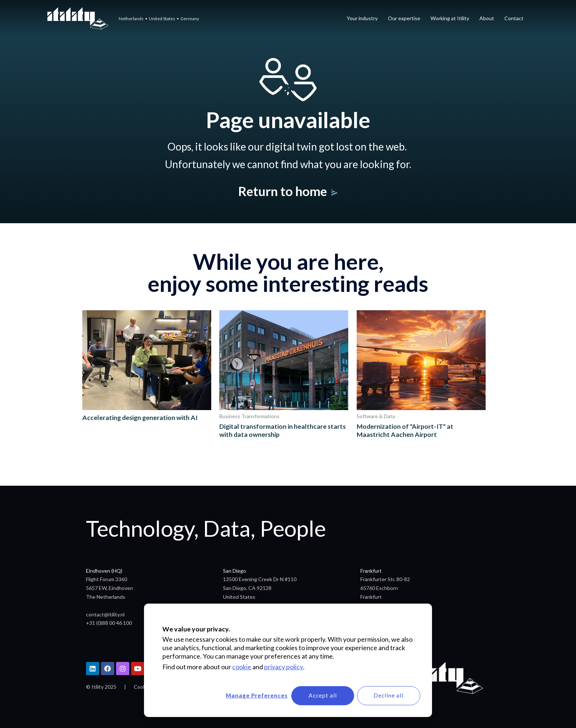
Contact (514, 18)
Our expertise (404, 18)
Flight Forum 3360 (107, 579)
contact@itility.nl (105, 614)
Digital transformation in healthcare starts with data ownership (283, 430)
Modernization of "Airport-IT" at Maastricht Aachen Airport (405, 430)
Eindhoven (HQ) (104, 571)
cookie (242, 666)
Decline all (388, 695)
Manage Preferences (251, 695)
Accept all (319, 695)
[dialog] (288, 660)
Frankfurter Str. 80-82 (385, 579)
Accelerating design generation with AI (141, 417)
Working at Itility (450, 18)
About (487, 18)
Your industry (362, 18)
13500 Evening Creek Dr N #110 (260, 579)
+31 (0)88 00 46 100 (109, 623)
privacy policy (284, 666)
